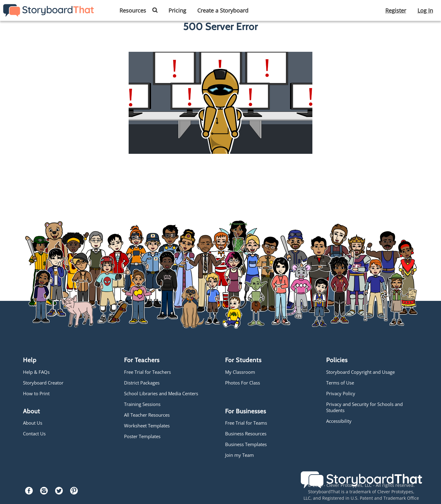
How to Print (36, 393)
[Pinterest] (74, 493)
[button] (157, 11)
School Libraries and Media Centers (161, 393)
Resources (133, 10)
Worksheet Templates (147, 426)
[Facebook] (29, 493)
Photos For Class (243, 383)
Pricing (177, 10)
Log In (425, 10)
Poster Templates (142, 436)
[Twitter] (59, 493)
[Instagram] (44, 493)
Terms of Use (340, 383)
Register (396, 10)
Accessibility (339, 421)
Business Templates (246, 444)
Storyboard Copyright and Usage (360, 372)
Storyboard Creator (43, 383)
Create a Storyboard (223, 10)
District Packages (142, 383)
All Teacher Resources (147, 415)
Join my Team (239, 455)
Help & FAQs (36, 372)
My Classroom (240, 372)
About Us (33, 423)
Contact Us (34, 434)
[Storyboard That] (49, 10)
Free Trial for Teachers (147, 372)
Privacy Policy (341, 393)
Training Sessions (142, 404)
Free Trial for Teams (246, 423)
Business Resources (246, 434)
